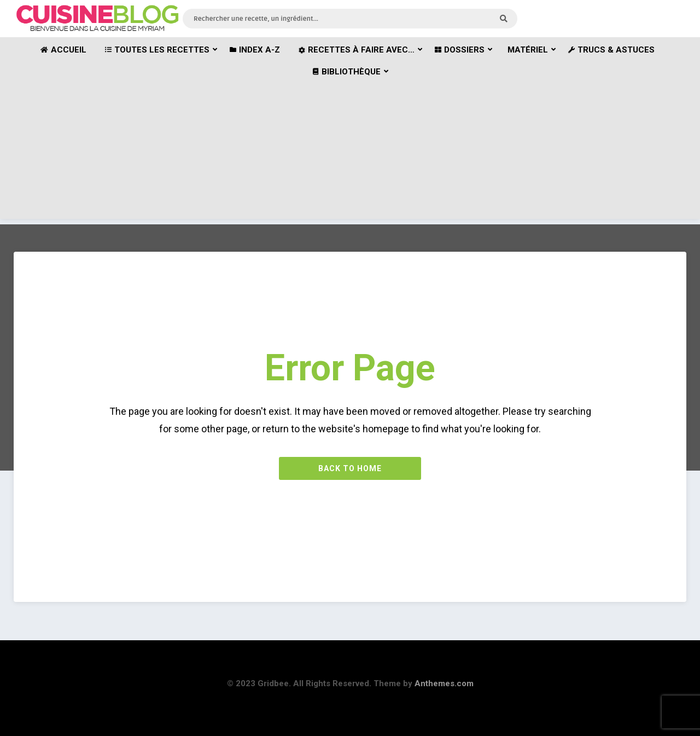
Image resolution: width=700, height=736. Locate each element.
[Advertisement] (350, 142)
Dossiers (460, 50)
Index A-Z (255, 50)
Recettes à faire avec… (357, 50)
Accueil (63, 50)
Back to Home (350, 468)
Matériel (528, 50)
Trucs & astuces (611, 50)
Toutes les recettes (157, 50)
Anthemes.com (444, 683)
